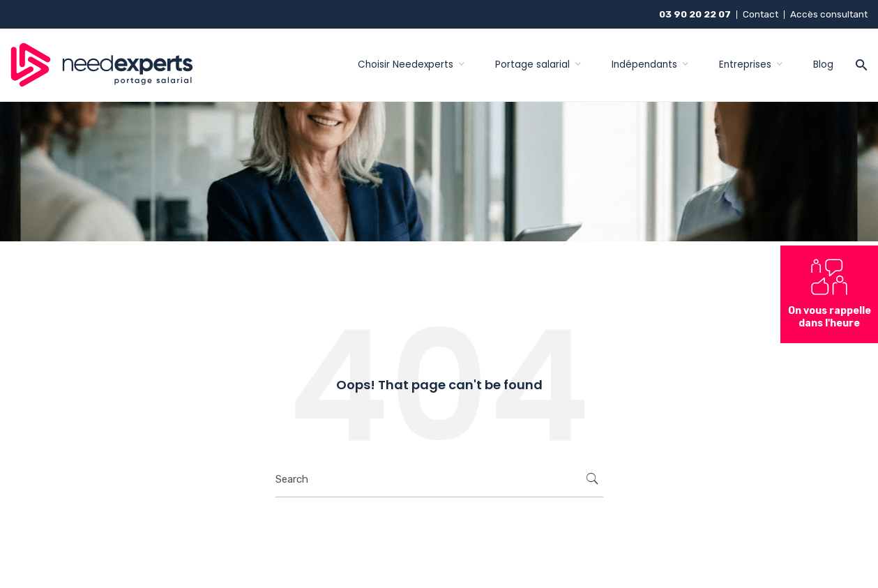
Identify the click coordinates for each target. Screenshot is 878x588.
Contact (760, 14)
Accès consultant (829, 14)
